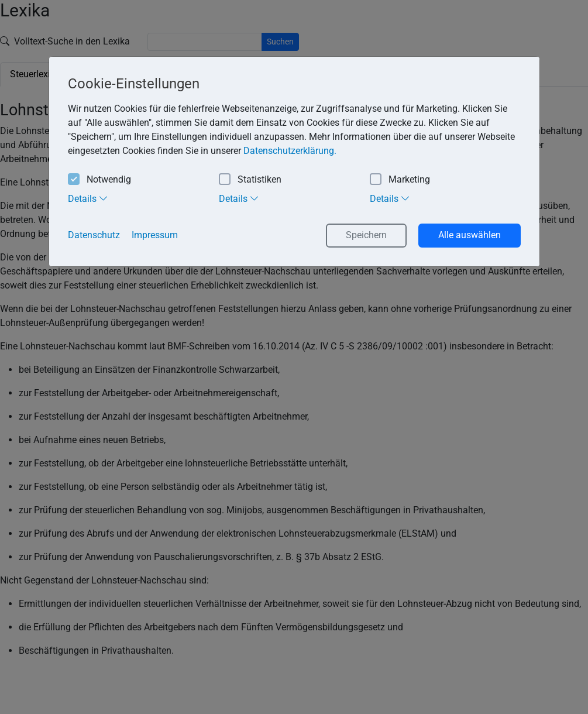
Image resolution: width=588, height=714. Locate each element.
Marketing (400, 180)
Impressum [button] (155, 235)
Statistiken (250, 180)
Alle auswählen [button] (470, 235)
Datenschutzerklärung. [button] (290, 151)
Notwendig (99, 180)
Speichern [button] (366, 235)
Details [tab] (88, 198)
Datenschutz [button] (94, 235)
